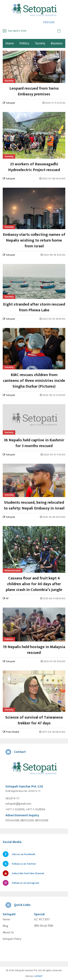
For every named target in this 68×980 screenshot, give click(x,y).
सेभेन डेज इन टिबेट (44, 926)
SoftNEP (38, 976)
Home (6, 920)
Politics (24, 43)
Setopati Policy (12, 939)
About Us (8, 933)
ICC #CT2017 (42, 920)
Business (57, 43)
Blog (5, 926)
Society (40, 43)
